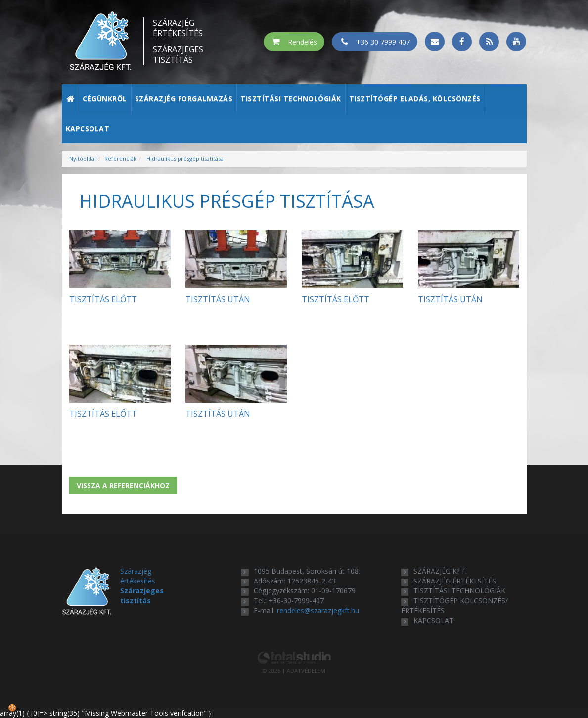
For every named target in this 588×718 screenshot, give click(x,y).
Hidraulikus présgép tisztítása (184, 158)
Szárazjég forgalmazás (184, 99)
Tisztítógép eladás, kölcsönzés (415, 99)
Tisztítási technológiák (291, 99)
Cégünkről (105, 99)
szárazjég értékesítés (455, 581)
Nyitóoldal (83, 158)
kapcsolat (433, 620)
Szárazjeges (178, 55)
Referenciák (120, 158)
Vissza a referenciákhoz (123, 485)
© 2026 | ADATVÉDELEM (294, 670)
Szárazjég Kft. (440, 571)
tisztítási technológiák (459, 591)
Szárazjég (178, 28)
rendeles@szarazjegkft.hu (318, 610)
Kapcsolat (88, 128)
